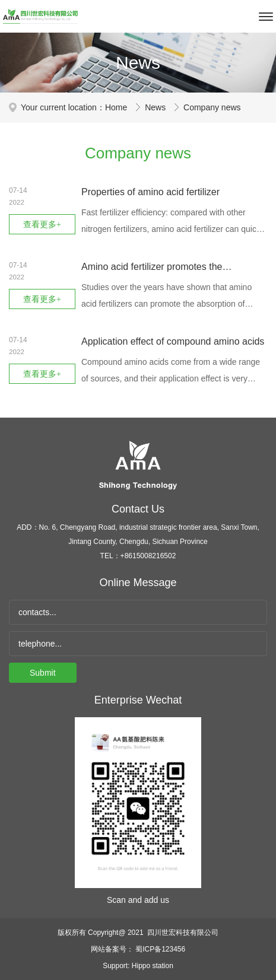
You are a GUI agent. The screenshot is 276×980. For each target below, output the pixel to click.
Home (117, 107)
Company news (212, 107)
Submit (43, 673)
